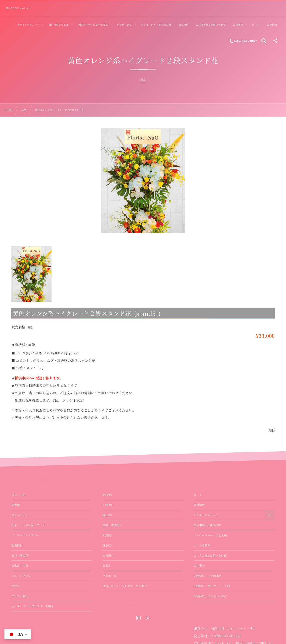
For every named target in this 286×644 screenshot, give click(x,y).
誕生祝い (108, 545)
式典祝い (108, 556)
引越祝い (108, 505)
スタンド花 (18, 495)
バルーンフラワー (23, 576)
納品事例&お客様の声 (207, 525)
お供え (107, 566)
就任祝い (108, 515)
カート (198, 495)
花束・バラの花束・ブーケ (28, 525)
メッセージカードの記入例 (210, 535)
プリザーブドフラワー (25, 535)
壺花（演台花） (21, 556)
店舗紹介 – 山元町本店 (208, 576)
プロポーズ (109, 576)
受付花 (16, 586)
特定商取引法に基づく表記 (210, 596)
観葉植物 (17, 545)
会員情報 (199, 505)
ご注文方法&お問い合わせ (210, 556)
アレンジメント (21, 515)
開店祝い (108, 495)
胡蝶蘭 (16, 505)
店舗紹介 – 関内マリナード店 (212, 586)
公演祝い (108, 535)
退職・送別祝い (112, 525)
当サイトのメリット (206, 515)
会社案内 (199, 566)
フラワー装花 (20, 596)
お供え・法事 (20, 566)
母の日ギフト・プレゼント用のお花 (125, 586)
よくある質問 (202, 545)
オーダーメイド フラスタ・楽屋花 (32, 606)
